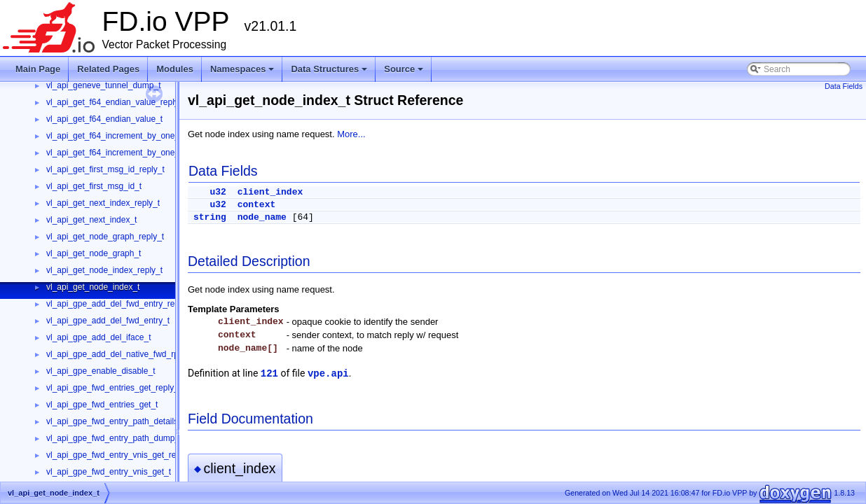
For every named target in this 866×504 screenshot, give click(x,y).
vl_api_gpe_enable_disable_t (101, 371)
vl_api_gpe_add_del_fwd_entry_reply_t (119, 304)
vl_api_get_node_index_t (93, 287)
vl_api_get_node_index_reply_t (104, 270)
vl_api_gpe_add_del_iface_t (98, 337)
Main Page (38, 69)
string (210, 217)
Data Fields (844, 86)
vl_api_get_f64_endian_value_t (104, 119)
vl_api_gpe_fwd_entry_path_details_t (116, 421)
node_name (262, 217)
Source (405, 73)
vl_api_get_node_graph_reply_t (105, 237)
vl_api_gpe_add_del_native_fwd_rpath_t (122, 354)
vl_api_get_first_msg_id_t (94, 186)
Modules (175, 69)
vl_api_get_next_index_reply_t (103, 203)
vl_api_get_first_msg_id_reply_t (105, 169)
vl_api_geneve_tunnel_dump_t (103, 85)
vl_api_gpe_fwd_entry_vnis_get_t (109, 472)
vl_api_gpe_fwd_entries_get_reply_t (114, 388)
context (257, 205)
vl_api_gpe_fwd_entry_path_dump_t (114, 438)
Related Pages (108, 69)
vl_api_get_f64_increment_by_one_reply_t (125, 136)
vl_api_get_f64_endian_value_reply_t (116, 102)
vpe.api (328, 374)
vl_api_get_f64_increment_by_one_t (114, 153)
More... (351, 134)
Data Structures (330, 73)
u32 (218, 192)
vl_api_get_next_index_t (91, 220)
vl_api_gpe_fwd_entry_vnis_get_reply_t (120, 455)
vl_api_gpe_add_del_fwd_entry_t (108, 321)
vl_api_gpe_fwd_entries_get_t (102, 405)
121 (269, 374)
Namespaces (243, 73)
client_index (270, 192)
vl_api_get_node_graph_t (94, 253)
